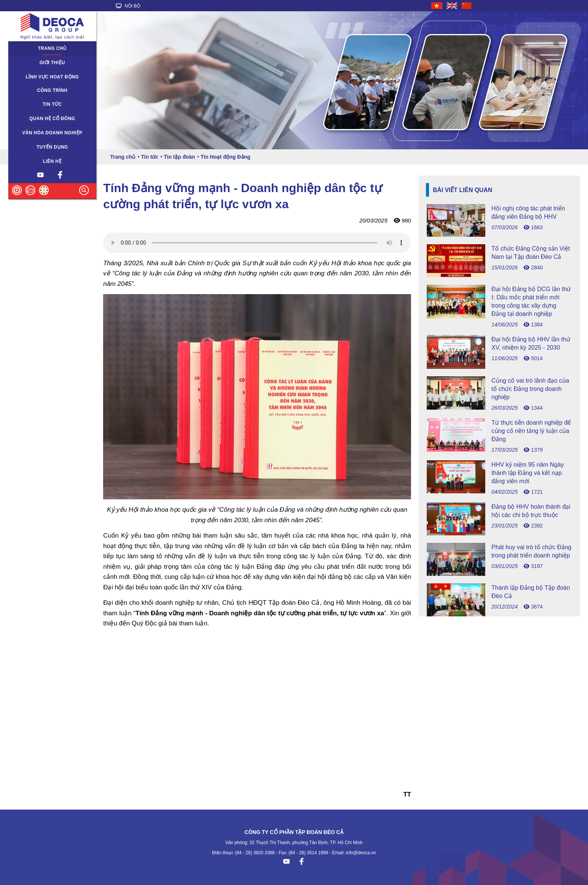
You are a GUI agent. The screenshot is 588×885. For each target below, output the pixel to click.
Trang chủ (52, 48)
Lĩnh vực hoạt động (52, 77)
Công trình (52, 90)
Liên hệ (52, 161)
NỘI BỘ (128, 6)
